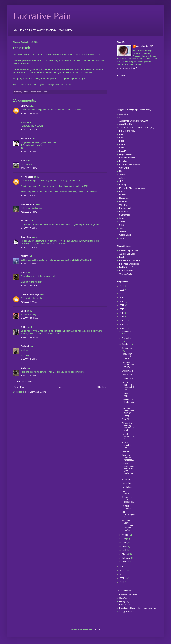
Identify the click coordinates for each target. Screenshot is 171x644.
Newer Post (19, 387)
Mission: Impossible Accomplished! (128, 386)
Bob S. (122, 134)
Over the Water (126, 274)
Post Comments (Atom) (35, 392)
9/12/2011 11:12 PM (29, 286)
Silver (122, 218)
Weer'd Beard (27, 177)
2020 (122, 294)
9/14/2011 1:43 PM (29, 359)
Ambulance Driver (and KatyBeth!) (134, 121)
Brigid (122, 141)
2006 (122, 582)
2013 (122, 321)
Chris (122, 148)
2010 (122, 567)
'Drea (23, 273)
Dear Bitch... (127, 451)
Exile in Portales (126, 271)
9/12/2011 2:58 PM (29, 212)
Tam (121, 228)
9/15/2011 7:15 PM (29, 376)
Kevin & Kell (125, 605)
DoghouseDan (126, 154)
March (125, 554)
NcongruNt (124, 198)
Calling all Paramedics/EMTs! (128, 365)
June (125, 543)
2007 (122, 578)
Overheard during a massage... (128, 458)
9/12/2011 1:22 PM (29, 152)
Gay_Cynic (124, 168)
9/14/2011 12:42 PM (29, 337)
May (124, 547)
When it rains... (126, 395)
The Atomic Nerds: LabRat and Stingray (137, 128)
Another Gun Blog (127, 254)
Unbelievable (127, 371)
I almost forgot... (126, 492)
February (126, 558)
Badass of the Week (128, 595)
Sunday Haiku (128, 379)
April (124, 550)
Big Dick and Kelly (127, 131)
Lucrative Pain (42, 16)
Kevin (23, 368)
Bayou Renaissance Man (130, 260)
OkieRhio (123, 201)
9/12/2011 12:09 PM (29, 113)
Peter (23, 161)
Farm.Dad (124, 161)
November (127, 338)
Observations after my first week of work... (128, 427)
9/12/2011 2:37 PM (29, 195)
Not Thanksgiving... (128, 514)
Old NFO (25, 256)
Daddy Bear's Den (127, 267)
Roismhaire (124, 212)
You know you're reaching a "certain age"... (128, 525)
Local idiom (127, 375)
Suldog (24, 327)
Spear (122, 225)
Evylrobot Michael (127, 158)
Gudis (23, 311)
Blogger (97, 629)
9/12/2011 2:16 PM (29, 168)
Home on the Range (30, 294)
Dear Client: (127, 419)
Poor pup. (126, 479)
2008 (122, 574)
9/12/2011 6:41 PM (29, 247)
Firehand (25, 346)
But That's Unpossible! (129, 264)
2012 (122, 325)
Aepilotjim (123, 114)
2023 (122, 286)
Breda (122, 138)
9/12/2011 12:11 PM (29, 130)
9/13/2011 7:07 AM (29, 302)
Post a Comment (25, 382)
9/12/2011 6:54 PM (29, 264)
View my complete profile (128, 68)
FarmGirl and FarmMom (130, 164)
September (127, 348)
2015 (122, 313)
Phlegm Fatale (126, 208)
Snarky (122, 222)
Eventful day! (127, 487)
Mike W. (24, 106)
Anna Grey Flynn (127, 124)
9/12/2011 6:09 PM (29, 228)
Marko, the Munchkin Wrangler (133, 188)
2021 (122, 290)
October (126, 344)
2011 (122, 329)
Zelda (122, 238)
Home (61, 387)
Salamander (125, 215)
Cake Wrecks (125, 598)
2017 (122, 305)
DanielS (123, 151)
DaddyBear (26, 237)
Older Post (101, 387)
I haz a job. (127, 483)
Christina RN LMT (145, 46)
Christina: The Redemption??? (128, 402)
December (127, 332)
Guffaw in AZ (27, 139)
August (126, 535)
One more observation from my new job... (128, 412)
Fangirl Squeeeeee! (128, 436)
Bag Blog (123, 257)
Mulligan (123, 195)
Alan (121, 118)
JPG (121, 181)
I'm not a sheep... (126, 507)
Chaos (122, 144)
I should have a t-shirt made (128, 356)
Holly (121, 171)
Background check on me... (127, 445)
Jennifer (24, 221)
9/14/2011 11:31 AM (29, 318)
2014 (122, 317)
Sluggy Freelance (127, 612)
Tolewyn (123, 232)
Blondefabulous (28, 204)
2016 (122, 309)
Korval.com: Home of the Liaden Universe (137, 608)
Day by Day (124, 601)
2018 (122, 301)
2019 (122, 298)
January (126, 562)
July (124, 539)
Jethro (122, 178)
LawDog (123, 185)
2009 (122, 571)
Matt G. (122, 191)
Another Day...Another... (130, 250)
